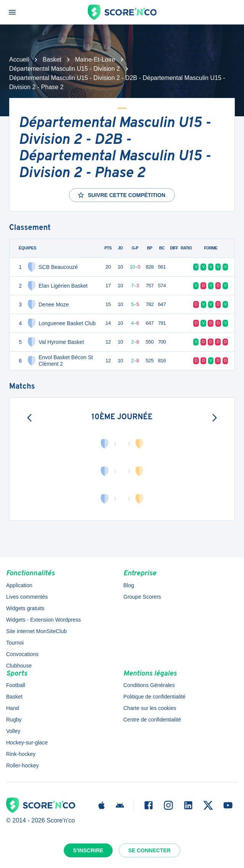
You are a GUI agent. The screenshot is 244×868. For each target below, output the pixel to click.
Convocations (22, 654)
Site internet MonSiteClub (36, 631)
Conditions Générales (149, 685)
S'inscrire (88, 850)
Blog (129, 585)
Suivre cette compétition (121, 195)
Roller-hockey (23, 765)
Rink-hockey (21, 754)
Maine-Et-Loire (95, 59)
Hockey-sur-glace (27, 743)
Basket (52, 59)
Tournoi (15, 643)
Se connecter (149, 850)
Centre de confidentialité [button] (152, 720)
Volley (13, 731)
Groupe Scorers (142, 597)
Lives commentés (27, 597)
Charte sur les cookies (150, 708)
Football (16, 685)
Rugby (14, 720)
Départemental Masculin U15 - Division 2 (65, 69)
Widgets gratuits (25, 608)
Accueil (19, 59)
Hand (12, 708)
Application (19, 585)
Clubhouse (19, 666)
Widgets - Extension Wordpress (44, 620)
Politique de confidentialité (154, 697)
